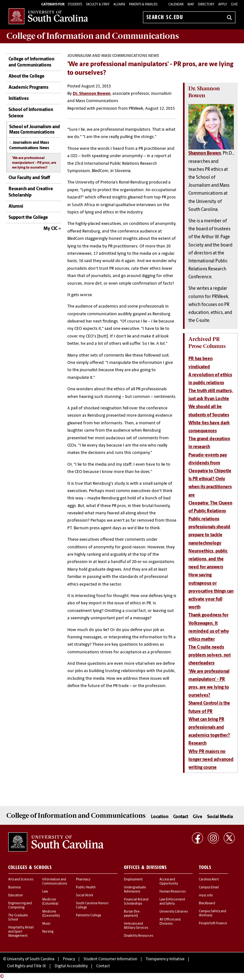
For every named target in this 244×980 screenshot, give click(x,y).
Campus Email (209, 888)
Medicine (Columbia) (50, 902)
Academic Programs (28, 88)
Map (191, 5)
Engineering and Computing (20, 906)
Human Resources (173, 892)
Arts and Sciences (21, 880)
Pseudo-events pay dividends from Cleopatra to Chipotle (210, 463)
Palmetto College (89, 916)
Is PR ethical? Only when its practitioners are (210, 487)
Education (16, 896)
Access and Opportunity (169, 882)
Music (47, 924)
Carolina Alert (209, 880)
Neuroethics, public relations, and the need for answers (208, 559)
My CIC (51, 229)
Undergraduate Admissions (135, 890)
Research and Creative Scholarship (31, 192)
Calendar (176, 5)
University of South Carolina (31, 959)
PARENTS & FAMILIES (143, 5)
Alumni (16, 207)
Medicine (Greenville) (51, 914)
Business (14, 888)
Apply (223, 5)
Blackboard (207, 904)
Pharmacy (83, 880)
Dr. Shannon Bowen (92, 94)
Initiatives (19, 99)
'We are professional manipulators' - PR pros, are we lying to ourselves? (34, 163)
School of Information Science (31, 113)
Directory (206, 5)
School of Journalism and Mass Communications (35, 130)
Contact (181, 817)
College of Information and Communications (31, 63)
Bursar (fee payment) (132, 914)
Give (234, 5)
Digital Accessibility (71, 966)
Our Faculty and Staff (29, 178)
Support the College (28, 218)
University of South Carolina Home (48, 16)
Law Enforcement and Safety (172, 902)
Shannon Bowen (205, 153)
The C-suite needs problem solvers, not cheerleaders (210, 655)
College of (93, 36)
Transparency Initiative (165, 959)
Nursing (48, 932)
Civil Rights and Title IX (27, 966)
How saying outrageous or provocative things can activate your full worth (211, 591)
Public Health (86, 888)
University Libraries (174, 912)
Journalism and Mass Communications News (29, 146)
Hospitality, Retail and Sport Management (21, 932)
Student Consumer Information (110, 959)
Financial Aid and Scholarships (136, 902)
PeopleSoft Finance (213, 924)
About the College (27, 76)
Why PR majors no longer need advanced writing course (211, 760)
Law (45, 892)
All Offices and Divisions (170, 922)
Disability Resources (139, 936)
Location (160, 817)
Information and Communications (55, 882)
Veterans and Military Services (136, 926)
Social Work (85, 896)
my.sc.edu (206, 896)
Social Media (220, 817)
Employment (133, 880)
